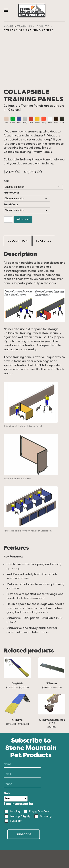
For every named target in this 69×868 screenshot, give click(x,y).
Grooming (46, 816)
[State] (16, 799)
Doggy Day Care (39, 811)
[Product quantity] (8, 219)
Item (7, 181)
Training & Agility (33, 27)
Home (8, 27)
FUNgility (16, 821)
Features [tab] (44, 241)
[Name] (22, 764)
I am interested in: (18, 804)
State (7, 793)
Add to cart (23, 219)
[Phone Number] (22, 784)
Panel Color (11, 204)
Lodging (15, 811)
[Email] (22, 774)
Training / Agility (20, 816)
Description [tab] (18, 241)
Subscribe (23, 834)
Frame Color (11, 193)
